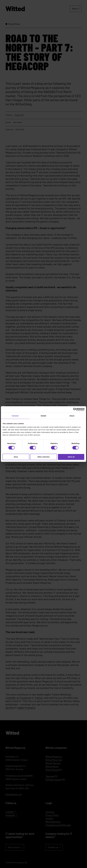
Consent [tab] (15, 416)
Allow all (71, 457)
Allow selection (44, 457)
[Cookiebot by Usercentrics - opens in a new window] (75, 409)
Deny (16, 457)
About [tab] (72, 416)
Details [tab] (43, 416)
